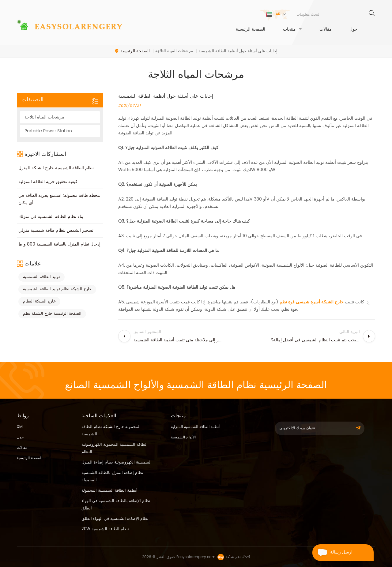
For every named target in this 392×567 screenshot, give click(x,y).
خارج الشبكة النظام (39, 301)
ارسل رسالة (332, 553)
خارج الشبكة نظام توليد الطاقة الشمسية (57, 289)
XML (20, 427)
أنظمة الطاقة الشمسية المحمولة (109, 491)
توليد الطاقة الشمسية (41, 277)
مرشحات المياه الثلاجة (44, 117)
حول (353, 30)
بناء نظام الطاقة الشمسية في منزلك (51, 217)
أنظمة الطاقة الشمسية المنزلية (195, 427)
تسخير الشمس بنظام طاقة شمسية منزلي (56, 230)
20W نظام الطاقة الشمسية (105, 529)
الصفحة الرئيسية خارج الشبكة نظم (52, 314)
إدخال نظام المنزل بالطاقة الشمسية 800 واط (59, 244)
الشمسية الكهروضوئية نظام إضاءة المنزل (117, 462)
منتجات (289, 30)
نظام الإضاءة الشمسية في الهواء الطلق (115, 519)
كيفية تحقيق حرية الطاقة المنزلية (48, 182)
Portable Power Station (48, 131)
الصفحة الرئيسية (251, 30)
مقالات (326, 30)
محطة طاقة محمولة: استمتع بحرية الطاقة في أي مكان (59, 199)
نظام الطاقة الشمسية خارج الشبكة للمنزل (56, 168)
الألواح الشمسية (183, 437)
